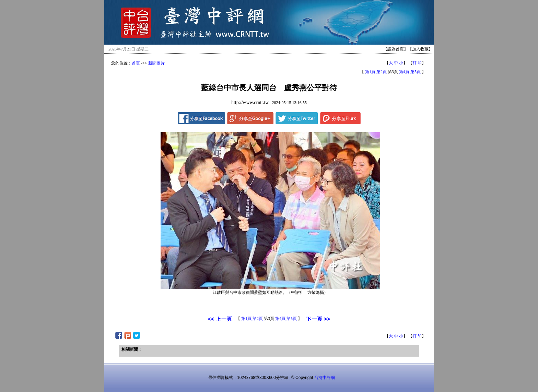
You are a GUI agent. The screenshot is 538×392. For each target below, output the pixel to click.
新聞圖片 (156, 63)
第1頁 (370, 72)
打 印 (417, 63)
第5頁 (416, 72)
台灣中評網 (325, 378)
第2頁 (382, 72)
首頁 (136, 63)
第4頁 (404, 72)
